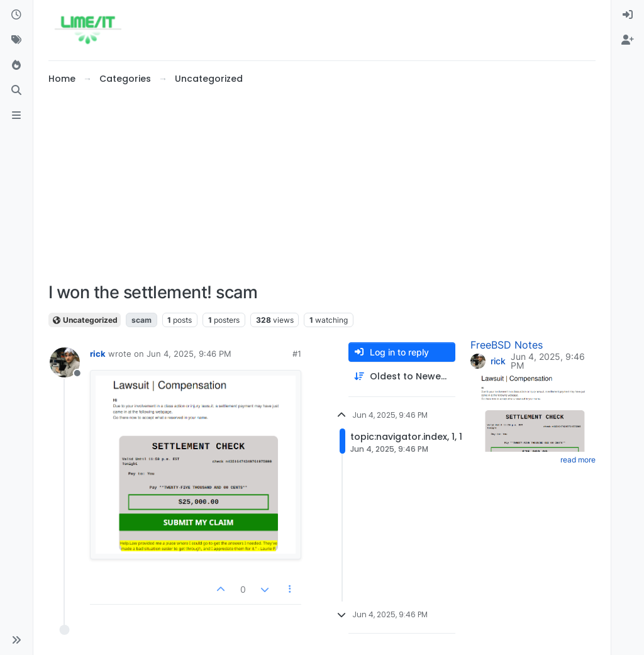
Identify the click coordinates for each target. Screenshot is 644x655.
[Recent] (16, 15)
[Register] (628, 40)
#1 (297, 354)
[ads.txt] (16, 116)
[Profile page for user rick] (65, 362)
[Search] (16, 91)
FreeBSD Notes (507, 345)
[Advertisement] (322, 184)
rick (98, 354)
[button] (16, 640)
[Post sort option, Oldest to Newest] (402, 377)
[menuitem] (628, 15)
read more (578, 460)
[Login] (628, 15)
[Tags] (16, 40)
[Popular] (16, 65)
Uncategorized (85, 320)
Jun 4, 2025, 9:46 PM (189, 354)
